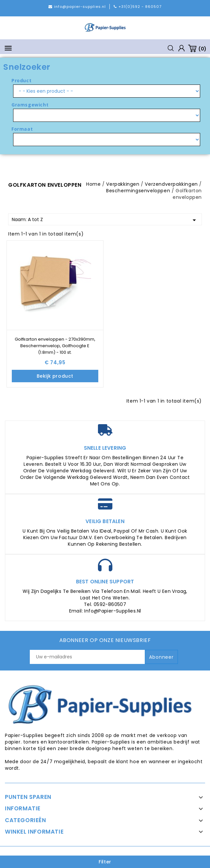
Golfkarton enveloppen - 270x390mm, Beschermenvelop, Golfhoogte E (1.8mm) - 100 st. (55, 346)
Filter (105, 862)
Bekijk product (55, 376)
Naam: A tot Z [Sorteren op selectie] (105, 220)
